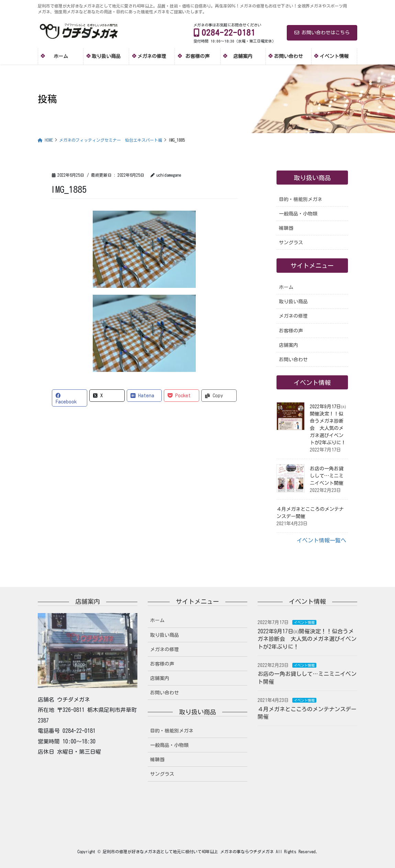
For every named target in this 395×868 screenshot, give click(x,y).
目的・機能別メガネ (301, 199)
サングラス (291, 243)
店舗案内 (289, 345)
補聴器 (286, 228)
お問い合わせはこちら (322, 33)
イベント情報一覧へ (321, 540)
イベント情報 (304, 622)
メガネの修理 (293, 316)
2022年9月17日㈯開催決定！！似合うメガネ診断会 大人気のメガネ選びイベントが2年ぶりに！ (307, 639)
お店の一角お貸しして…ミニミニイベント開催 (327, 476)
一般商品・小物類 (298, 214)
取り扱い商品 (293, 302)
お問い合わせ (293, 360)
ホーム (286, 287)
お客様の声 (291, 331)
